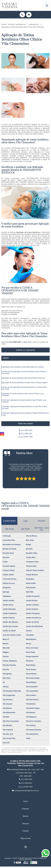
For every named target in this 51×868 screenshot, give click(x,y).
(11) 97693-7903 (26, 437)
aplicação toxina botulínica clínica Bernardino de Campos (23, 367)
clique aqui (27, 342)
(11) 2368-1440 (15, 342)
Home (26, 801)
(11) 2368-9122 (26, 434)
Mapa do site (25, 838)
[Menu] (47, 5)
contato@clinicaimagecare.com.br (25, 791)
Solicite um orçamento (26, 350)
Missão (26, 816)
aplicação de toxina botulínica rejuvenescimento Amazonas (24, 378)
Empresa (25, 809)
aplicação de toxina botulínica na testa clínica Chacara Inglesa (25, 383)
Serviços (26, 824)
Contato (26, 831)
